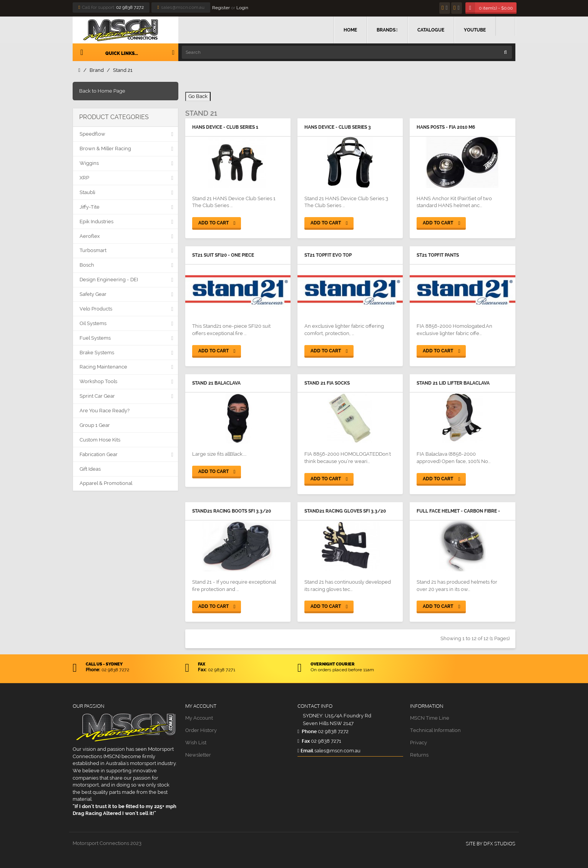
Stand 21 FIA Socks (327, 383)
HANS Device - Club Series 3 (338, 127)
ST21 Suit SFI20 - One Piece (223, 255)
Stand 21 (123, 70)
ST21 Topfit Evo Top (328, 255)
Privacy (419, 743)
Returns (419, 755)
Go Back (198, 96)
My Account (199, 718)
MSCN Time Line (430, 718)
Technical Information (435, 730)
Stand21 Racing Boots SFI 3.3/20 (232, 511)
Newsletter (198, 755)
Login (242, 8)
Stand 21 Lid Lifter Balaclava (453, 383)
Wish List (196, 743)
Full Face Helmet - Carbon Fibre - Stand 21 (458, 512)
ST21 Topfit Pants (438, 255)
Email (305, 750)
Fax (304, 741)
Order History (201, 730)
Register (221, 8)
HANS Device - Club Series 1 (225, 127)
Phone (307, 731)
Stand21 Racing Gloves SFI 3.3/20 (345, 511)
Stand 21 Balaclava (216, 383)
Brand (97, 70)
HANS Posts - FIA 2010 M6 (446, 127)
